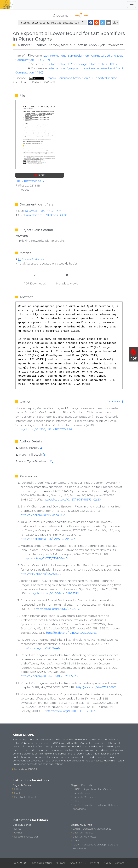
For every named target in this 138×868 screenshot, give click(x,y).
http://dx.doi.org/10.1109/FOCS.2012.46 (71, 633)
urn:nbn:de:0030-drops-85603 (47, 215)
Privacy (107, 863)
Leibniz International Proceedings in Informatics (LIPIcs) (79, 64)
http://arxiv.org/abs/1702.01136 (40, 574)
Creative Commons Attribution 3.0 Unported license (73, 78)
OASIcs (18, 793)
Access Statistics (31, 259)
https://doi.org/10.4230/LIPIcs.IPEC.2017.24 (44, 429)
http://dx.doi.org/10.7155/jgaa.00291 (44, 515)
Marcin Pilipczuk (74, 45)
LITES (76, 801)
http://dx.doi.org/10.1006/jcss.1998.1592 (53, 593)
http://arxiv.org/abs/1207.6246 (40, 648)
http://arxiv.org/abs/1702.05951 (96, 687)
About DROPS (78, 863)
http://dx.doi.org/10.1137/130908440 (44, 558)
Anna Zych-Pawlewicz (106, 45)
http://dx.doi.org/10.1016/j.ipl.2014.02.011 (61, 609)
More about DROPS (26, 769)
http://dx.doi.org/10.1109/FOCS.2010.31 (71, 711)
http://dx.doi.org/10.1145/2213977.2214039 (48, 539)
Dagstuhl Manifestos (84, 797)
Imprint (95, 863)
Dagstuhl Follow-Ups (26, 797)
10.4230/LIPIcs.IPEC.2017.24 (43, 211)
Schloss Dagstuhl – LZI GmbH (49, 863)
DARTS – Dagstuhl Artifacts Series (92, 789)
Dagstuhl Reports (83, 793)
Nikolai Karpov (48, 45)
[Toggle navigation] (132, 5)
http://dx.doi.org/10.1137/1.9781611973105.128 (49, 676)
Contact (119, 863)
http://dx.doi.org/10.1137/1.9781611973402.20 (72, 499)
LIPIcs (18, 789)
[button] (115, 23)
